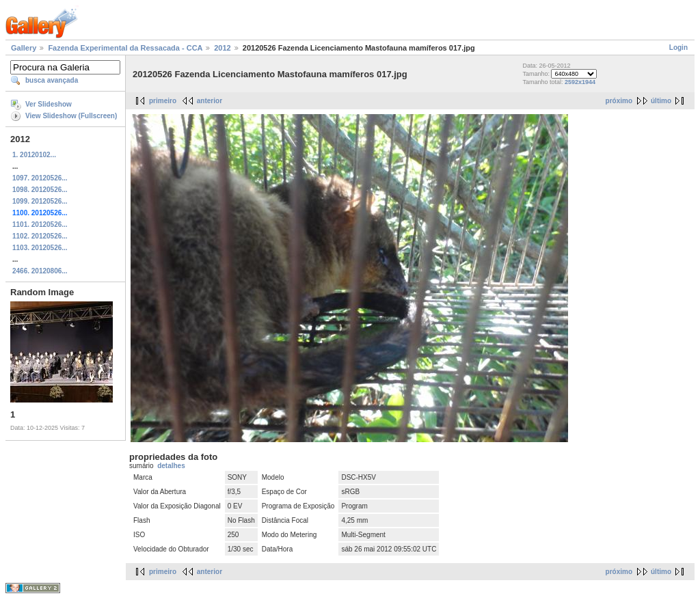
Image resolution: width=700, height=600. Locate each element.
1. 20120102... (34, 155)
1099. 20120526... (40, 201)
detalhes (171, 466)
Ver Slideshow (49, 104)
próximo (619, 101)
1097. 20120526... (40, 178)
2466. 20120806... (40, 271)
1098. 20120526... (40, 190)
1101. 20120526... (40, 224)
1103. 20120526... (40, 248)
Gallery (24, 48)
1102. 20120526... (40, 236)
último (661, 101)
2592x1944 (580, 82)
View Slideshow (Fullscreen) (71, 116)
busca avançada (52, 80)
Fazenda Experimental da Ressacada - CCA (125, 48)
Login (678, 47)
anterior (210, 101)
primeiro (163, 101)
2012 (222, 48)
